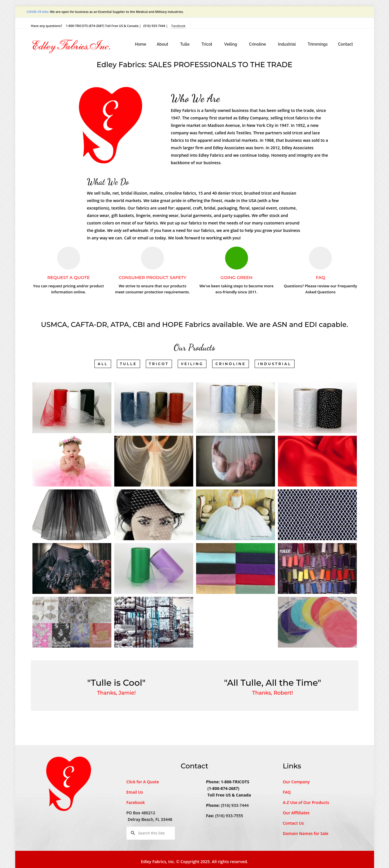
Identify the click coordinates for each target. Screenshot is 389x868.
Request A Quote (69, 277)
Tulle (185, 44)
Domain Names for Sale (306, 833)
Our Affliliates (296, 813)
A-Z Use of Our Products (306, 802)
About (163, 44)
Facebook (178, 26)
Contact (345, 44)
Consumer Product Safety (153, 277)
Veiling (231, 44)
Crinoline (258, 44)
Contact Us (293, 823)
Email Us (135, 792)
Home (141, 44)
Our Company (296, 782)
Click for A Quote (143, 782)
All (103, 364)
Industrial (287, 44)
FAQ (320, 277)
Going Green (236, 277)
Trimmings (318, 44)
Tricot (207, 44)
